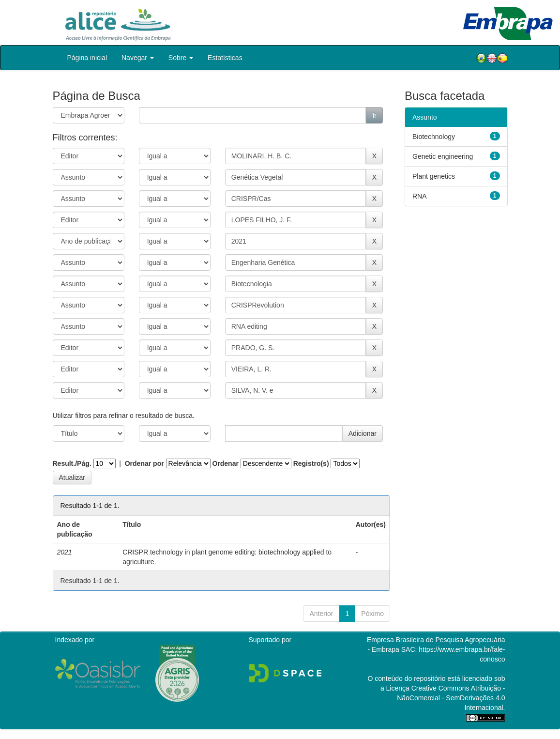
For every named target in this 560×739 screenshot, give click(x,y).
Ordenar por (144, 463)
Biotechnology (434, 137)
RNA (420, 196)
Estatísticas (225, 58)
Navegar (138, 58)
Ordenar (225, 463)
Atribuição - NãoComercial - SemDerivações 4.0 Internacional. (451, 698)
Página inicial (87, 58)
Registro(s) (311, 463)
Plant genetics (434, 176)
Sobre (181, 58)
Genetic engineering (443, 156)
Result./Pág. (72, 463)
